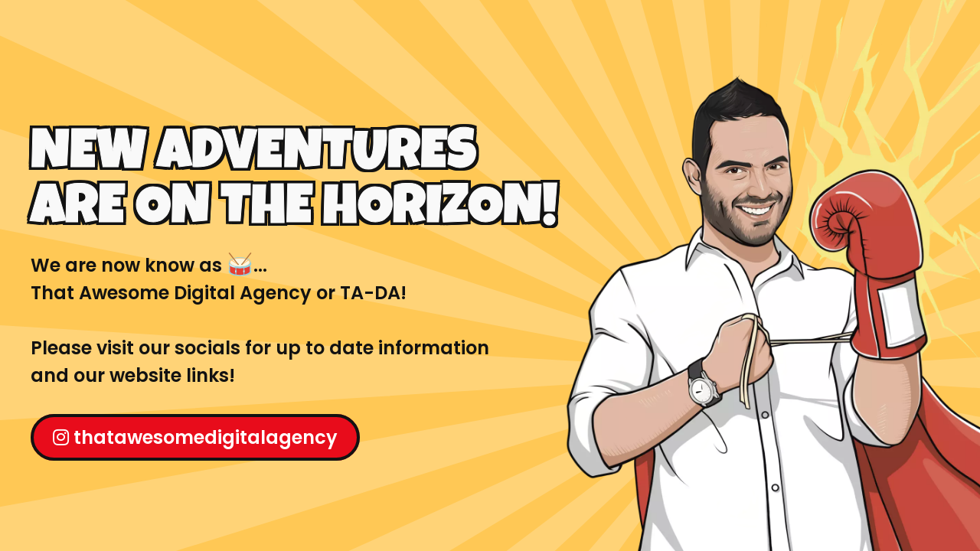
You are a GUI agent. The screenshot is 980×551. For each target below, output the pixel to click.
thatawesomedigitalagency (195, 437)
